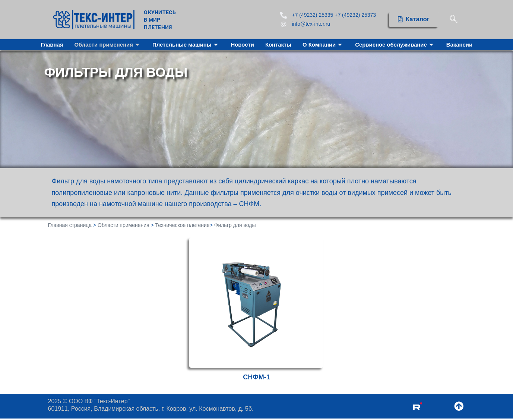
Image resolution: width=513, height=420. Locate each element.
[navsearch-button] (454, 20)
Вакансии (461, 45)
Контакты (278, 45)
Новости (242, 45)
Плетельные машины (186, 45)
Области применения (107, 45)
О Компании (324, 45)
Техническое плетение (183, 225)
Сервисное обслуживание (396, 45)
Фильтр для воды (235, 225)
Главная (50, 45)
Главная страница (70, 225)
